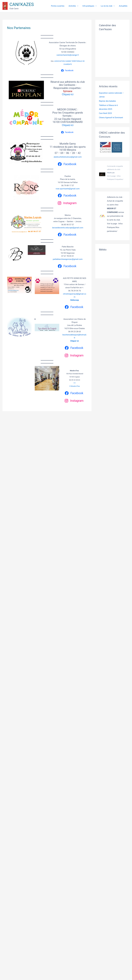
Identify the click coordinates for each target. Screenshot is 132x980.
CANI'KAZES (22, 4)
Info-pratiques (93, 6)
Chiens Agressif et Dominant (111, 118)
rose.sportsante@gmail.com (68, 189)
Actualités (124, 6)
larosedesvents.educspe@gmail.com (68, 228)
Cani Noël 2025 (105, 113)
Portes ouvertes (65, 6)
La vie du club (109, 6)
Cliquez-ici (68, 94)
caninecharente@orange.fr (68, 55)
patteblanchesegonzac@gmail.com (68, 259)
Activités (78, 6)
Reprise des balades (107, 101)
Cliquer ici (75, 341)
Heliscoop (75, 300)
